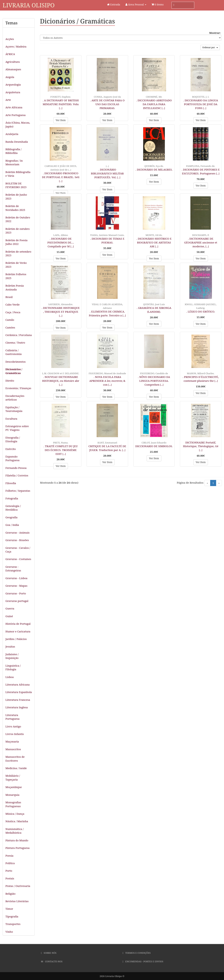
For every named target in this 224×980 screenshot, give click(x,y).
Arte (8, 100)
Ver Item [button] (61, 120)
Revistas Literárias (17, 901)
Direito (10, 381)
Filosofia (11, 483)
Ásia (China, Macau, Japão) (18, 124)
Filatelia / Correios (17, 475)
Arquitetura (13, 92)
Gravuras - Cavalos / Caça (18, 550)
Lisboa (10, 677)
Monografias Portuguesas (13, 804)
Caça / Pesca (13, 312)
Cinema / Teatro (15, 343)
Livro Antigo (13, 726)
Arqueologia (13, 84)
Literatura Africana (18, 684)
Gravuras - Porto (16, 593)
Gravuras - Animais (17, 533)
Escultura (11, 419)
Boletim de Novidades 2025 (15, 208)
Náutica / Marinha (17, 821)
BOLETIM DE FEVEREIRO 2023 (16, 185)
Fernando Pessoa (16, 468)
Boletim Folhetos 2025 (16, 276)
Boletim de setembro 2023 (18, 253)
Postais (10, 878)
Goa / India (12, 525)
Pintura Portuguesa (17, 848)
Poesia (9, 856)
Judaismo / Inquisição (12, 656)
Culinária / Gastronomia (14, 352)
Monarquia (12, 795)
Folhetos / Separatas (18, 491)
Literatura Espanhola (19, 692)
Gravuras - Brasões (17, 540)
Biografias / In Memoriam (14, 162)
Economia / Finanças (18, 388)
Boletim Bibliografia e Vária (18, 174)
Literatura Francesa (18, 700)
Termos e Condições (137, 953)
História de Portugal (18, 624)
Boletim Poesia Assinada (15, 287)
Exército (11, 449)
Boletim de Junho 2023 (16, 196)
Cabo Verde (13, 304)
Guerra (10, 608)
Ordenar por (210, 47)
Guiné (9, 616)
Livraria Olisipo (29, 5)
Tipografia (12, 916)
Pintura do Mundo (17, 840)
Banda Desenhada (17, 142)
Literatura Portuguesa (12, 717)
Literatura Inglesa (17, 707)
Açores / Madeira (16, 46)
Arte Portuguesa (15, 115)
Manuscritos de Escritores (15, 759)
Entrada (114, 4)
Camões (10, 327)
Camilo (10, 320)
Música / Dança (15, 814)
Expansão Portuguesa (12, 458)
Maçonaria (12, 741)
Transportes (13, 924)
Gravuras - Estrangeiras (13, 569)
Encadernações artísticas (15, 398)
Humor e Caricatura (18, 631)
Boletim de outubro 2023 (17, 231)
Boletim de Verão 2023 (16, 265)
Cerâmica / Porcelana (19, 335)
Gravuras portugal (17, 601)
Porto (9, 871)
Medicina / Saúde (16, 768)
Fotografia (12, 498)
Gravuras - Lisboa (16, 578)
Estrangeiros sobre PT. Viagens (17, 428)
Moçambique (14, 787)
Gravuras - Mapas (16, 586)
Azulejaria (12, 134)
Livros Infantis (15, 734)
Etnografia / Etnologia (13, 439)
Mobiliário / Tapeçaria (13, 777)
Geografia (11, 517)
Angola (10, 77)
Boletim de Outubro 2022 (18, 219)
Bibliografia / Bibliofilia (13, 151)
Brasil (9, 297)
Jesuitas (10, 646)
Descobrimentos (15, 362)
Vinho (9, 932)
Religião (10, 894)
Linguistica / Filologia (13, 667)
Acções (10, 39)
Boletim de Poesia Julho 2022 (16, 242)
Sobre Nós (49, 953)
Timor (9, 909)
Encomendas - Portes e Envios (143, 961)
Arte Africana (14, 107)
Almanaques (13, 69)
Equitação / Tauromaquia (14, 409)
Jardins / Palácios (16, 639)
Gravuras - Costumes (18, 559)
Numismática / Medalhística (14, 831)
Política (10, 863)
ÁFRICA (10, 54)
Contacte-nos (52, 961)
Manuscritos (13, 749)
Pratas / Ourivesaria (18, 886)
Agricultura (13, 62)
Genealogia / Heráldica (13, 508)
